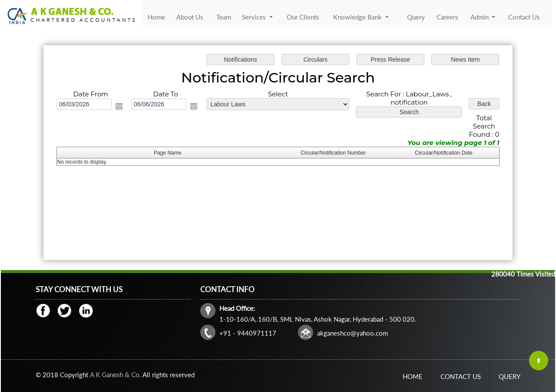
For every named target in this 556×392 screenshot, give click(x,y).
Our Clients (303, 17)
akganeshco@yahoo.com (352, 333)
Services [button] (255, 17)
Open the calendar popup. (119, 106)
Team (224, 17)
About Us (190, 17)
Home (156, 17)
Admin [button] (480, 17)
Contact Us (524, 17)
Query (416, 17)
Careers (447, 17)
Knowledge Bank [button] (358, 17)
